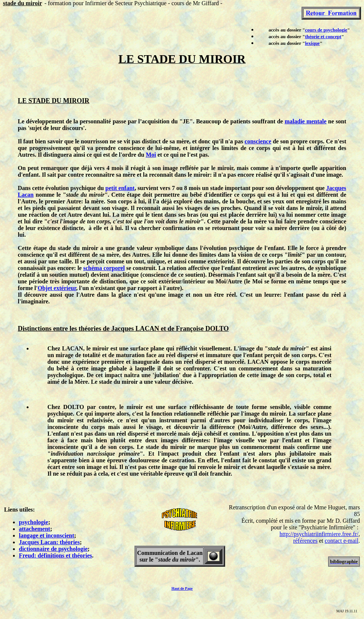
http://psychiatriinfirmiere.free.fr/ (319, 534)
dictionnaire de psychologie (53, 549)
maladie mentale (306, 121)
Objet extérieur (57, 288)
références (305, 541)
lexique (313, 43)
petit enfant (120, 188)
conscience (258, 141)
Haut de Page (182, 588)
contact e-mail (342, 541)
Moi (151, 155)
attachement (34, 529)
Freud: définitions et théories (55, 555)
